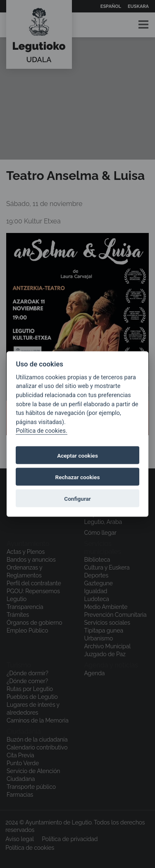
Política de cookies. (41, 431)
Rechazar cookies (78, 477)
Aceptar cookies (77, 455)
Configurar (77, 498)
